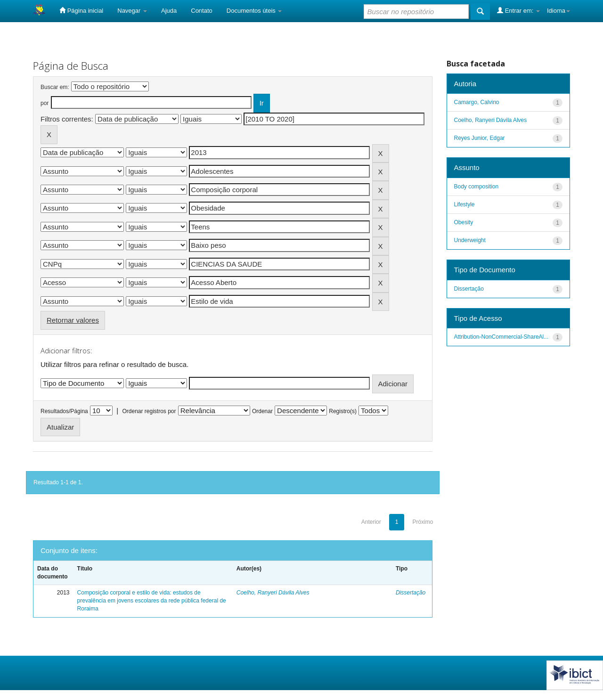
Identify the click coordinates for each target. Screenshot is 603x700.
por (45, 103)
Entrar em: (518, 10)
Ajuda (169, 11)
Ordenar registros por (149, 411)
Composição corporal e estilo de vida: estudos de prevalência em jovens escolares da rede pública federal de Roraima (152, 601)
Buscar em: (55, 87)
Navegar (132, 11)
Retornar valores (73, 320)
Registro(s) (343, 411)
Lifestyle (464, 204)
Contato (202, 11)
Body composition (477, 187)
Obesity (464, 222)
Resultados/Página (64, 411)
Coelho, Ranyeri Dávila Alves (273, 593)
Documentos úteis (254, 11)
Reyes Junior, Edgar (480, 138)
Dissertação (411, 593)
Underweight (470, 240)
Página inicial (81, 10)
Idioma (558, 11)
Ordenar (262, 411)
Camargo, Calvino (477, 102)
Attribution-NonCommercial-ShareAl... (501, 337)
